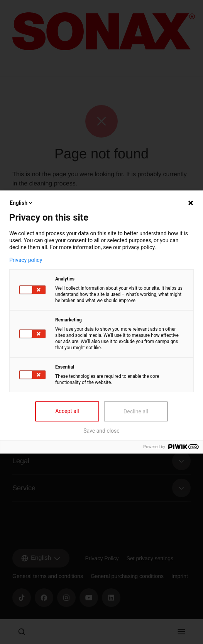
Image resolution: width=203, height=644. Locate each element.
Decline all (136, 411)
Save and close (101, 431)
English (22, 203)
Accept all (67, 411)
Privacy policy (26, 260)
